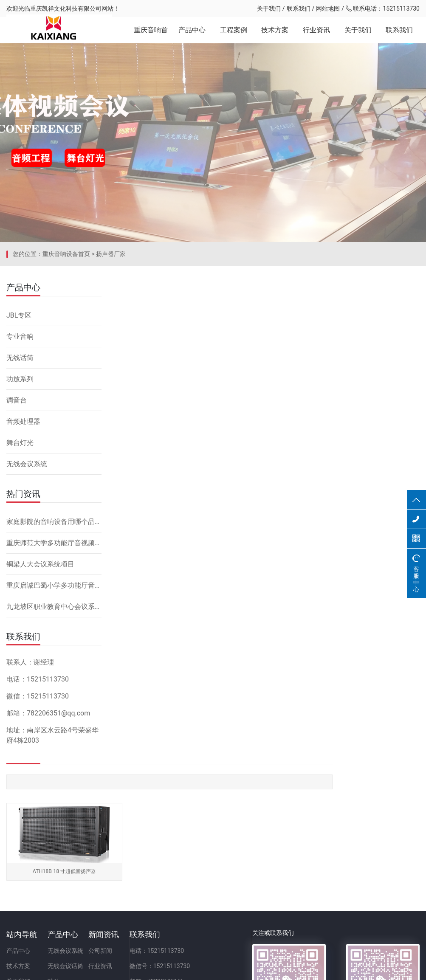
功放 (70, 890)
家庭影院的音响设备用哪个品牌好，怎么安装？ (54, 581)
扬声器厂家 (111, 316)
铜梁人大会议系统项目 (40, 623)
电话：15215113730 (207, 860)
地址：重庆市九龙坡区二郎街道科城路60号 (237, 906)
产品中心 (192, 34)
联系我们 (299, 8)
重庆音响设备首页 (66, 316)
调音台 (17, 459)
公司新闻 (134, 860)
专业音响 (20, 396)
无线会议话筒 (82, 875)
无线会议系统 (27, 523)
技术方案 (275, 34)
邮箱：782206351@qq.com (217, 890)
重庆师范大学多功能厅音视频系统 (54, 602)
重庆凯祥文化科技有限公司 (66, 8)
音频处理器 (23, 480)
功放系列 (20, 438)
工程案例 (234, 34)
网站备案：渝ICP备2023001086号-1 (313, 969)
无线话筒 (20, 417)
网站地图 (328, 8)
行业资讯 (316, 34)
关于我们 (269, 8)
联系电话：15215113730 (383, 8)
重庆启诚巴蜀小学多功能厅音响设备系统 (54, 644)
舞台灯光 (20, 502)
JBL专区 (19, 374)
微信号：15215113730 (210, 875)
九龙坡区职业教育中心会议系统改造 (54, 666)
